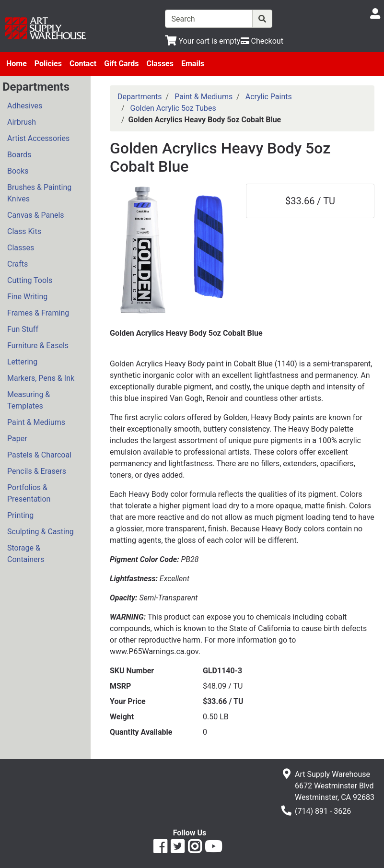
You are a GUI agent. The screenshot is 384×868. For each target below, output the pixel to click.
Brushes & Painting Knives (39, 193)
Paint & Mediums (36, 422)
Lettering (22, 362)
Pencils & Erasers (37, 471)
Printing (20, 515)
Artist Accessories (38, 138)
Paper (17, 439)
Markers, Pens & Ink (41, 378)
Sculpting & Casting (41, 532)
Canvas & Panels (36, 215)
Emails (193, 64)
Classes (160, 64)
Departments (140, 97)
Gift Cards (121, 64)
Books (18, 171)
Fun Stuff (23, 329)
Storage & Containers (26, 554)
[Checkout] (262, 41)
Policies (48, 64)
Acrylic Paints (269, 97)
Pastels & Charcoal (39, 455)
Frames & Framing (38, 313)
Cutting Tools (30, 280)
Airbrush (22, 122)
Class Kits (24, 231)
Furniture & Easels (38, 346)
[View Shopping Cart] (203, 41)
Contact (83, 64)
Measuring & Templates (29, 400)
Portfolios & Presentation (29, 493)
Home (17, 64)
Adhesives (25, 106)
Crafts (17, 264)
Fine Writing (27, 297)
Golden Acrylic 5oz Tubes (173, 108)
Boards (19, 155)
